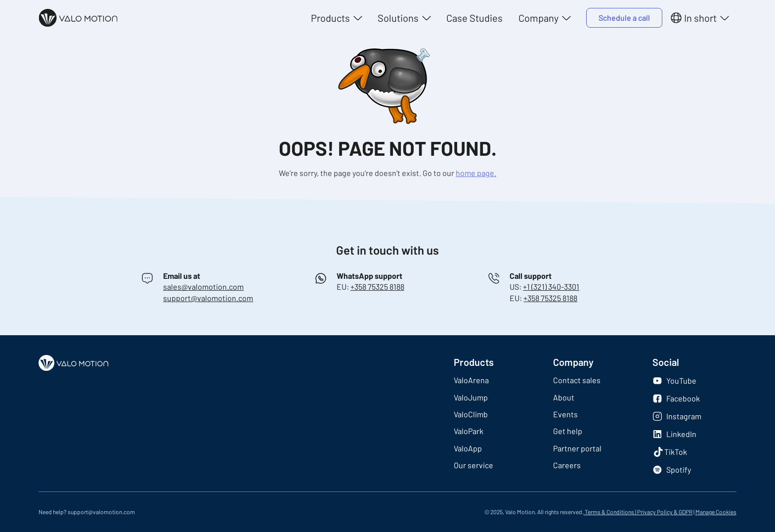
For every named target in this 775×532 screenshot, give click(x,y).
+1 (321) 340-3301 (551, 287)
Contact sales (577, 380)
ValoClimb (471, 414)
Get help (568, 431)
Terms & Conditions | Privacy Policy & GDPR (638, 512)
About (564, 397)
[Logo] (78, 18)
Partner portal (577, 448)
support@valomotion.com (208, 298)
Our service (474, 465)
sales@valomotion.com (203, 287)
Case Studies (474, 18)
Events (565, 414)
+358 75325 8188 (377, 287)
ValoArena (471, 380)
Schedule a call (624, 18)
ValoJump (471, 397)
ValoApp (468, 448)
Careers (567, 465)
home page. (476, 173)
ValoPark (469, 431)
